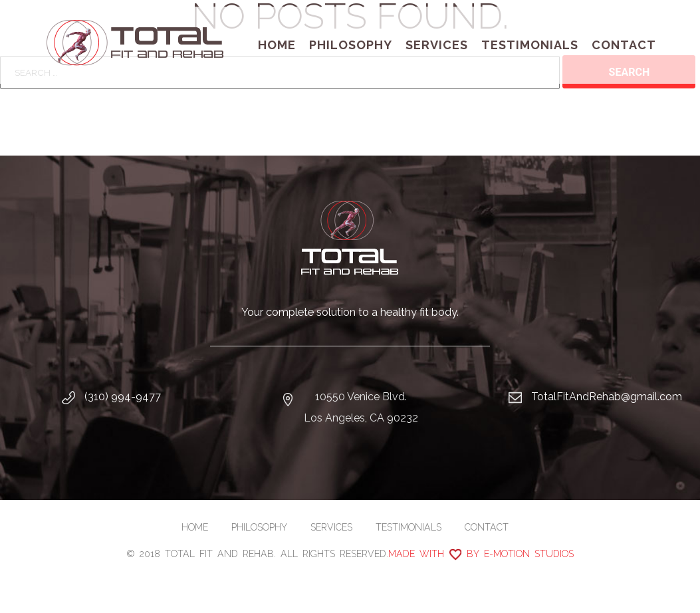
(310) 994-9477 (123, 397)
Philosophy (351, 45)
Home (277, 45)
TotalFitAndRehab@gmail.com (607, 397)
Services (437, 45)
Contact (624, 45)
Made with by (481, 554)
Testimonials (530, 45)
